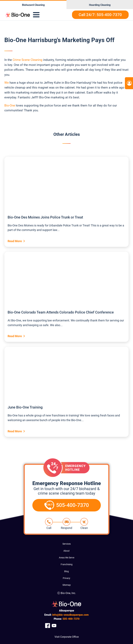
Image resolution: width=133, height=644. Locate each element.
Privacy (66, 578)
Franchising (67, 564)
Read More (15, 241)
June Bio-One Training (25, 407)
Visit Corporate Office (67, 637)
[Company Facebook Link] (48, 626)
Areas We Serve (67, 558)
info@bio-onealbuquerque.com (70, 615)
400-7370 (71, 619)
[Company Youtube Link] (54, 626)
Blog (66, 571)
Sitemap (67, 585)
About (66, 551)
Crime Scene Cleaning (28, 60)
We (7, 83)
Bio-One (10, 105)
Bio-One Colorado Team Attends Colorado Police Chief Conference (61, 312)
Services (67, 544)
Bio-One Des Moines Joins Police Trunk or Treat (45, 217)
